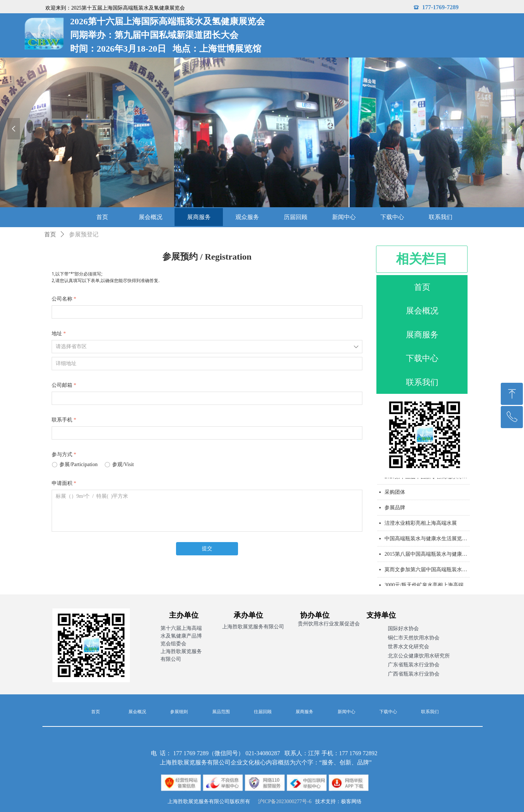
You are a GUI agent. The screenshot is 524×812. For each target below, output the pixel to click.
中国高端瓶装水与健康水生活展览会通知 (427, 541)
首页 (50, 234)
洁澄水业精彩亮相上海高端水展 (421, 525)
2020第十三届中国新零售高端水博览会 (427, 479)
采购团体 (395, 494)
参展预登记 (84, 234)
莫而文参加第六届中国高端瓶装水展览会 (427, 572)
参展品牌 (395, 510)
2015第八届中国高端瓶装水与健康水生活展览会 (427, 556)
